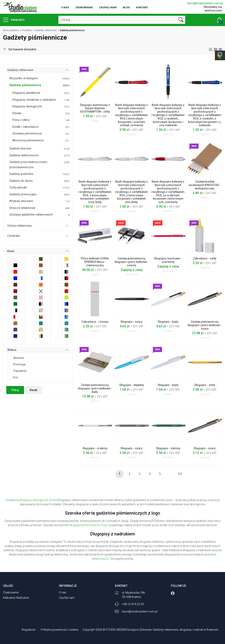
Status (12, 350)
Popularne (18, 371)
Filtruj (15, 390)
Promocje (18, 364)
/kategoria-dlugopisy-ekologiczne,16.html (32, 500)
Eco (14, 377)
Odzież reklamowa (19, 226)
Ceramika (14, 236)
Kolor (11, 251)
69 (180, 474)
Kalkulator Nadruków (16, 598)
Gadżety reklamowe (46, 30)
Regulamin (29, 630)
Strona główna (11, 30)
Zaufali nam (108, 7)
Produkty (14, 20)
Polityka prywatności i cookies (60, 630)
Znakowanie (84, 7)
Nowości (17, 358)
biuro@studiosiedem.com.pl (205, 3)
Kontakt (142, 7)
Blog (126, 7)
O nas (65, 7)
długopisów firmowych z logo (89, 525)
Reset (33, 390)
